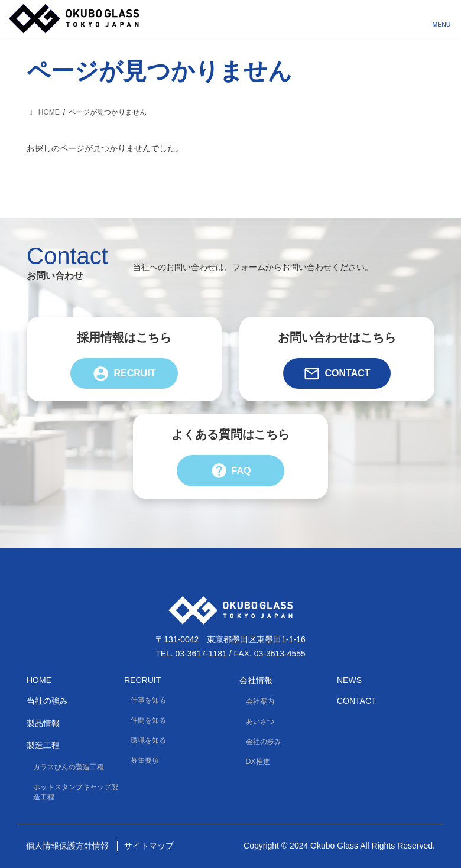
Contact (337, 373)
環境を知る (148, 740)
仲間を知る (148, 720)
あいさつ (260, 721)
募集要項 (145, 760)
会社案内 (260, 701)
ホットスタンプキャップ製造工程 (76, 792)
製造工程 (43, 745)
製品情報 (43, 723)
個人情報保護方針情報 (67, 846)
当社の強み (47, 701)
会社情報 (256, 680)
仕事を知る (148, 700)
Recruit (124, 373)
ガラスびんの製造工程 (69, 766)
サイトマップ (149, 846)
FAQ (231, 470)
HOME (39, 680)
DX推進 (258, 762)
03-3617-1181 (201, 654)
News (349, 680)
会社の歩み (264, 742)
